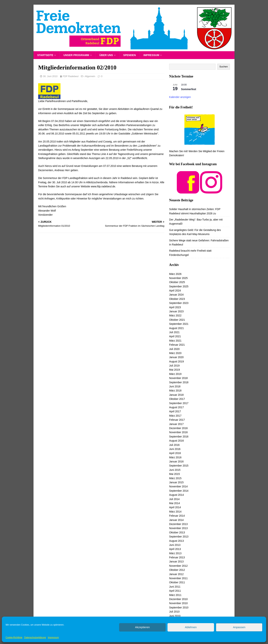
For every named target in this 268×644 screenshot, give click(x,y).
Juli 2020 (174, 349)
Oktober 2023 (177, 299)
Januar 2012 (176, 574)
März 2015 (175, 478)
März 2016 (175, 457)
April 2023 (175, 307)
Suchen (224, 67)
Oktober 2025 (177, 282)
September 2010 (179, 607)
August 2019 (177, 361)
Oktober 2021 (177, 320)
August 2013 (177, 541)
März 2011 (175, 595)
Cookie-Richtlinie (14, 637)
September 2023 (179, 303)
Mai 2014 (175, 503)
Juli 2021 (174, 332)
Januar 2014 (176, 520)
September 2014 (179, 491)
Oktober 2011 (177, 582)
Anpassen (239, 627)
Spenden (130, 55)
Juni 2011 (175, 587)
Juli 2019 (174, 366)
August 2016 (177, 441)
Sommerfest (189, 89)
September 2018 (179, 382)
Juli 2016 (174, 445)
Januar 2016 (176, 461)
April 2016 (175, 453)
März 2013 (175, 553)
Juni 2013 (175, 545)
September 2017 (179, 403)
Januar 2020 (176, 357)
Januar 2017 (176, 424)
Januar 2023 (176, 311)
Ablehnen (191, 627)
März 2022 (175, 315)
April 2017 (175, 411)
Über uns (106, 55)
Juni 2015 (175, 470)
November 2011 (178, 578)
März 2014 (175, 512)
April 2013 (175, 549)
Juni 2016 (175, 449)
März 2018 (175, 391)
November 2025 (178, 278)
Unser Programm (76, 55)
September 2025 (179, 286)
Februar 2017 (177, 420)
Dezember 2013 (178, 524)
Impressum (53, 637)
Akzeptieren (142, 627)
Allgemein (90, 76)
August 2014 (177, 495)
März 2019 (175, 374)
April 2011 (175, 591)
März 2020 (175, 353)
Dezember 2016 (178, 428)
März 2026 (175, 274)
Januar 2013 (176, 561)
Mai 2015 (175, 474)
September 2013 (179, 537)
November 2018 (178, 378)
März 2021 (175, 341)
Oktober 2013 (177, 532)
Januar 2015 (176, 482)
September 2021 (179, 324)
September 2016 (179, 437)
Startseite (45, 55)
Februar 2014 (177, 516)
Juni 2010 (175, 616)
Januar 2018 (176, 395)
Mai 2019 (175, 370)
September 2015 (179, 466)
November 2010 (178, 603)
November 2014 (178, 486)
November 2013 (178, 528)
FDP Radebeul (71, 76)
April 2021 (175, 336)
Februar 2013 (177, 557)
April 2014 (175, 507)
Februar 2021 (177, 345)
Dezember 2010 (178, 599)
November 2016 (178, 432)
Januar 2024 (176, 295)
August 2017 (177, 407)
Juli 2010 (174, 612)
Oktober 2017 (177, 399)
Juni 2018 (175, 386)
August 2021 (177, 328)
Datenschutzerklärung (35, 637)
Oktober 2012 (177, 570)
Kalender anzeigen (180, 97)
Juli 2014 (174, 499)
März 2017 (175, 416)
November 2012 (178, 566)
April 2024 (175, 291)
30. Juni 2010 (50, 76)
